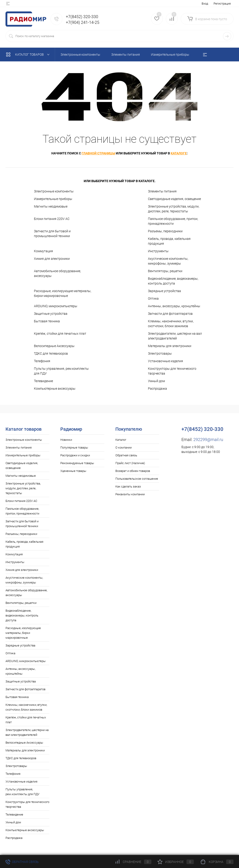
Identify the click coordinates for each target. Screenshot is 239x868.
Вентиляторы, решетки (165, 271)
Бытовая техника (47, 321)
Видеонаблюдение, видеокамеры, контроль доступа (173, 281)
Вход (205, 4)
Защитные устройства (51, 314)
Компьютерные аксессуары (55, 389)
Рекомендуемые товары (77, 463)
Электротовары (160, 353)
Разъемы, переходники (165, 231)
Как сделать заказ (128, 486)
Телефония (42, 361)
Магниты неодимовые (51, 206)
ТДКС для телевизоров (51, 353)
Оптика (153, 298)
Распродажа (157, 389)
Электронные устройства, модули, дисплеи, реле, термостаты (174, 209)
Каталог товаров (29, 55)
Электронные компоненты (54, 191)
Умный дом (156, 381)
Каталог (121, 440)
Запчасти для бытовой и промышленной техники (52, 234)
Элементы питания (162, 191)
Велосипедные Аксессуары (54, 346)
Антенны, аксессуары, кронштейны (174, 306)
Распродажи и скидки (75, 455)
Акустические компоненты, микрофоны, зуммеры (168, 261)
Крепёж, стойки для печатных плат (60, 334)
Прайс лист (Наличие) (130, 463)
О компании (124, 448)
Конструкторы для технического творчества (172, 371)
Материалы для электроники (170, 346)
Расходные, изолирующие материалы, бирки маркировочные (63, 293)
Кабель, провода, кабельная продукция (169, 241)
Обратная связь (126, 455)
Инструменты (158, 251)
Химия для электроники (52, 259)
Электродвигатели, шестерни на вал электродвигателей (175, 336)
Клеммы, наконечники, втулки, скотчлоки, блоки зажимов (171, 324)
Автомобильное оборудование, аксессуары (57, 273)
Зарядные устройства (164, 291)
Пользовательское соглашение (137, 479)
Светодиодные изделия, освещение (174, 199)
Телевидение (43, 381)
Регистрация (222, 4)
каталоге (179, 153)
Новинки (66, 440)
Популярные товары (74, 448)
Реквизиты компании (130, 494)
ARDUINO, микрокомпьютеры (56, 306)
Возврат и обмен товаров (133, 471)
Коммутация (43, 251)
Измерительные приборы (53, 199)
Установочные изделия (165, 361)
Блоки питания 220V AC (52, 219)
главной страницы (98, 153)
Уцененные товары (73, 471)
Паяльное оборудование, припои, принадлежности (173, 221)
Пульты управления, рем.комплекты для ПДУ (61, 371)
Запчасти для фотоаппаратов (170, 314)
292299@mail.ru (208, 439)
